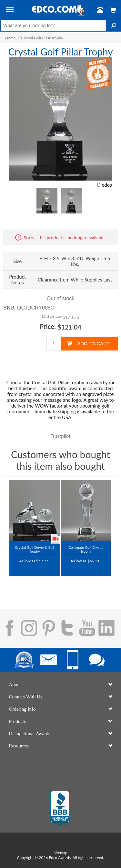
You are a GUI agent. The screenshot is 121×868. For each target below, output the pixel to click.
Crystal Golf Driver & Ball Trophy (35, 549)
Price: (48, 326)
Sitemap (60, 853)
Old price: (51, 316)
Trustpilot (60, 436)
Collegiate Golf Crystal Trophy (86, 549)
